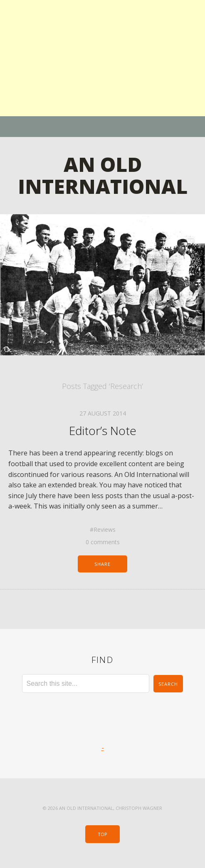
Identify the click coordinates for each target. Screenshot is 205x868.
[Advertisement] (102, 58)
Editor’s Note (103, 430)
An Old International (103, 175)
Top (102, 834)
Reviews (105, 529)
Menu (102, 127)
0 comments (103, 542)
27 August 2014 (103, 413)
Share (103, 564)
